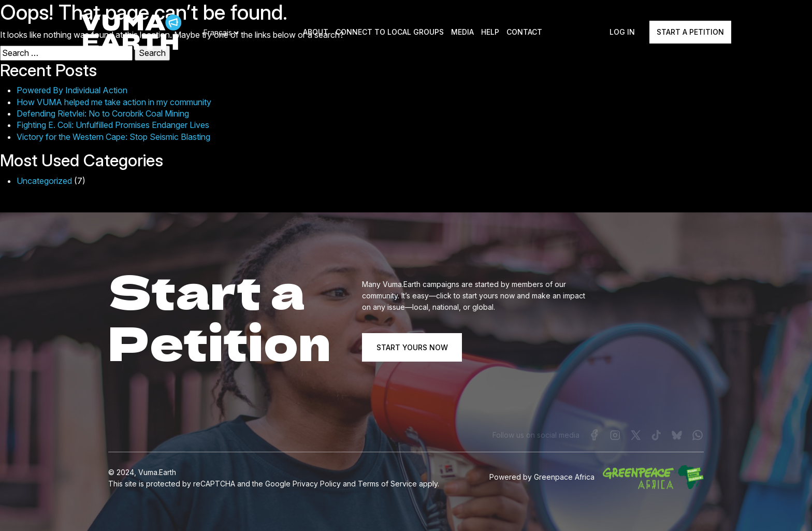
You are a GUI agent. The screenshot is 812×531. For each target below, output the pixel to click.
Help (491, 32)
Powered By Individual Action (72, 90)
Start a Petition (690, 32)
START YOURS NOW (412, 347)
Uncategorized (44, 181)
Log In (622, 32)
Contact (525, 32)
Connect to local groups (390, 32)
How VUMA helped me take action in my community (114, 102)
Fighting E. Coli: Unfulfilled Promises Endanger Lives (113, 125)
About (316, 32)
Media (463, 32)
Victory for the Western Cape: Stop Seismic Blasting (113, 137)
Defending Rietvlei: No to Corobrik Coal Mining (103, 113)
